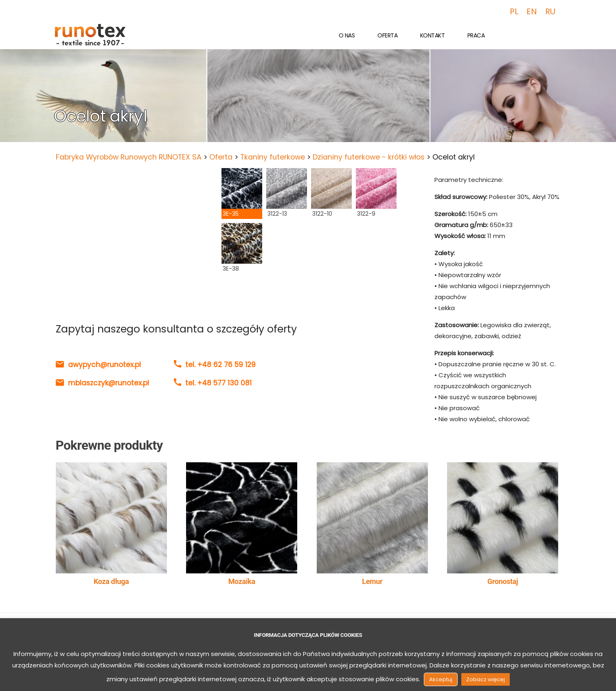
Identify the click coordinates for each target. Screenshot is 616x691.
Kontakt (433, 35)
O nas (347, 35)
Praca (476, 35)
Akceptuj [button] (441, 679)
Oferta (387, 35)
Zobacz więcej (486, 679)
